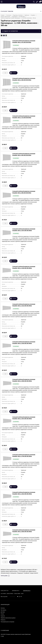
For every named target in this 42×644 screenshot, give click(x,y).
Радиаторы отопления (18, 15)
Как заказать (3, 610)
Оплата (2, 614)
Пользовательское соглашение (7, 622)
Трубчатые (27, 15)
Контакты (3, 608)
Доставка (3, 612)
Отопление (9, 15)
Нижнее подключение (5, 17)
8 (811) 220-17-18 (5, 591)
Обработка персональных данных (8, 618)
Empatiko (33, 15)
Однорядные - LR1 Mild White (18, 17)
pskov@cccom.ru (27, 591)
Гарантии (3, 616)
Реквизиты (3, 620)
